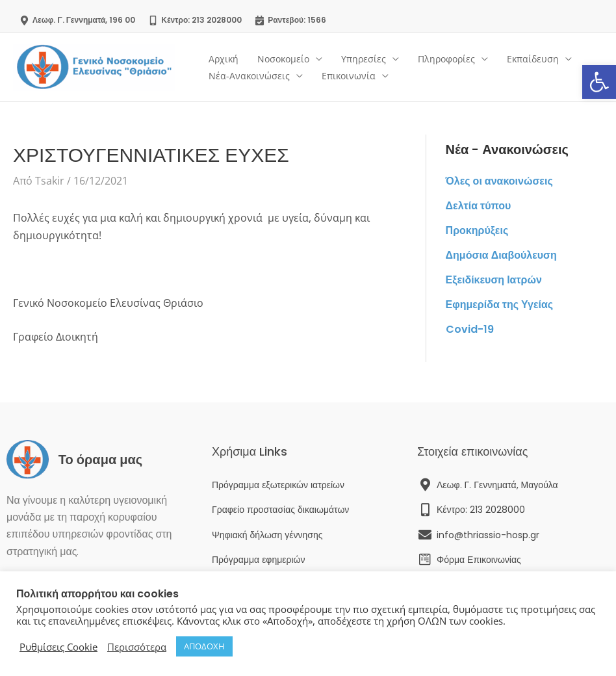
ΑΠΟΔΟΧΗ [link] (204, 646)
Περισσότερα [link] (137, 647)
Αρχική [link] (223, 59)
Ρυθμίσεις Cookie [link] (58, 647)
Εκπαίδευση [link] (530, 59)
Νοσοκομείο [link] (282, 59)
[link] (599, 82)
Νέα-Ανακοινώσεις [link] (249, 76)
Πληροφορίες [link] (444, 59)
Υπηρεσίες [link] (362, 59)
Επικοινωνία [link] (347, 76)
